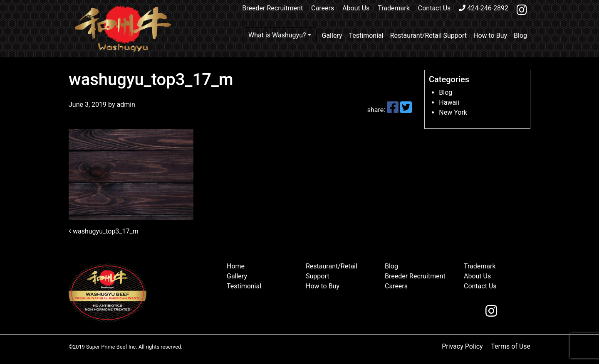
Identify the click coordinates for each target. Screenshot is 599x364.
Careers (323, 8)
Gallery (332, 36)
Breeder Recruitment (272, 8)
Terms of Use (511, 346)
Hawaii (449, 102)
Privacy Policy (462, 346)
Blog (520, 36)
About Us (356, 8)
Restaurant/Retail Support (428, 36)
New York (453, 112)
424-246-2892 (484, 8)
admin (125, 105)
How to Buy (490, 36)
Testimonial (366, 36)
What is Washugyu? (277, 35)
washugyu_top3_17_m (104, 231)
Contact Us (434, 8)
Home (236, 266)
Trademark (394, 8)
